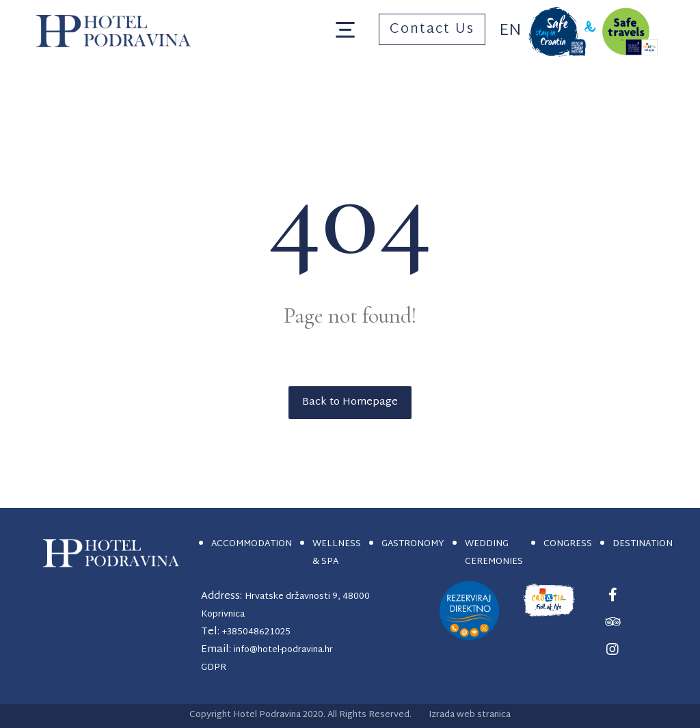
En (510, 31)
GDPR (214, 668)
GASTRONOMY (413, 544)
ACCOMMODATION (252, 544)
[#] (612, 595)
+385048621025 (256, 632)
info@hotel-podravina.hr (283, 650)
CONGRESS (568, 544)
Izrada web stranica (470, 715)
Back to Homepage (350, 402)
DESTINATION (643, 544)
